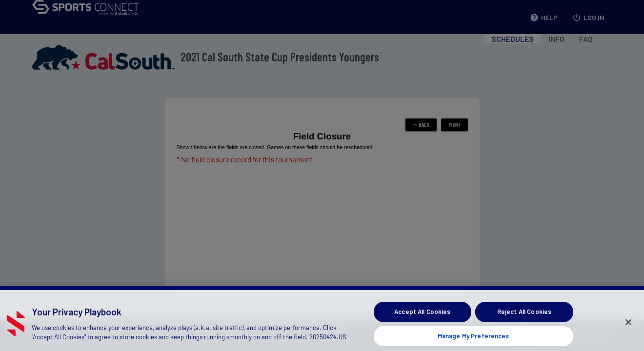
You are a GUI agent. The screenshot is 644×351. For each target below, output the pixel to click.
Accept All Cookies (422, 317)
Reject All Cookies (524, 317)
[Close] (628, 328)
